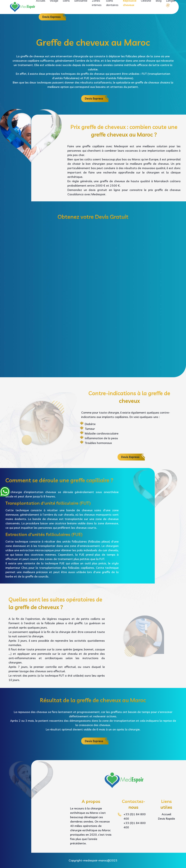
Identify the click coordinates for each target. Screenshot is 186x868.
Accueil (166, 814)
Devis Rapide (166, 819)
